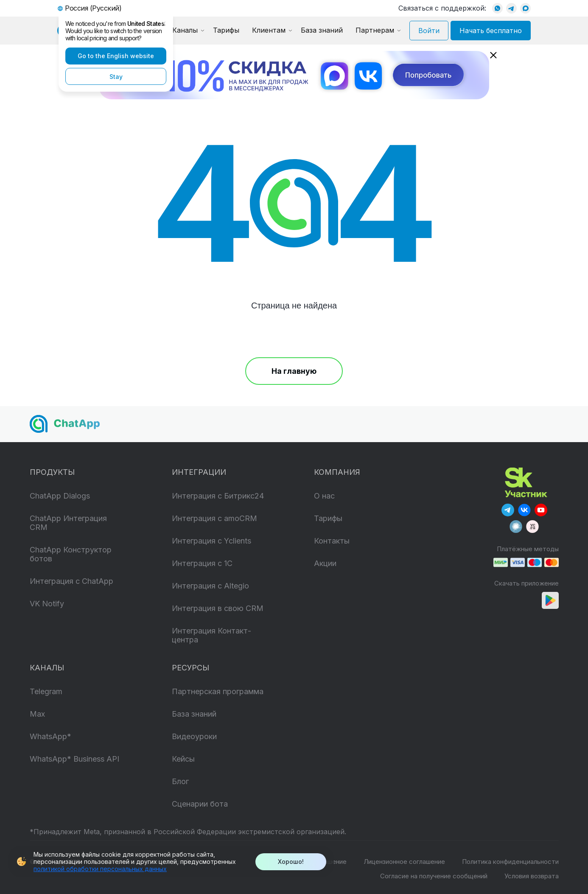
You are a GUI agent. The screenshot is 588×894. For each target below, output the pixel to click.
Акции (325, 563)
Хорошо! (291, 862)
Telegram (46, 691)
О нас (324, 496)
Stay (116, 77)
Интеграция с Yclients (211, 541)
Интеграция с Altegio (210, 586)
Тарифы (226, 30)
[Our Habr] (516, 527)
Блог (180, 781)
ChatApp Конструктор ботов (71, 554)
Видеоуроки (194, 736)
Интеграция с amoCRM (214, 518)
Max (37, 714)
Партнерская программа (218, 691)
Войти (429, 31)
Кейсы (183, 759)
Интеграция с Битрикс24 (218, 496)
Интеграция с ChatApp (71, 581)
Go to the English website (116, 56)
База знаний (322, 30)
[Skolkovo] (526, 482)
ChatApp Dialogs (60, 496)
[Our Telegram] (508, 510)
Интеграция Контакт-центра (211, 635)
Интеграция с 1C (202, 563)
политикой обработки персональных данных (100, 869)
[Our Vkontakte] (524, 510)
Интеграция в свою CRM (218, 608)
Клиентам (269, 30)
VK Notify (47, 604)
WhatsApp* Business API (74, 759)
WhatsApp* (50, 736)
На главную (294, 371)
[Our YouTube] (541, 510)
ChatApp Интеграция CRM (68, 523)
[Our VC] (532, 527)
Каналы (185, 30)
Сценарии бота (200, 804)
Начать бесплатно (491, 31)
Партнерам (375, 30)
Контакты (332, 541)
